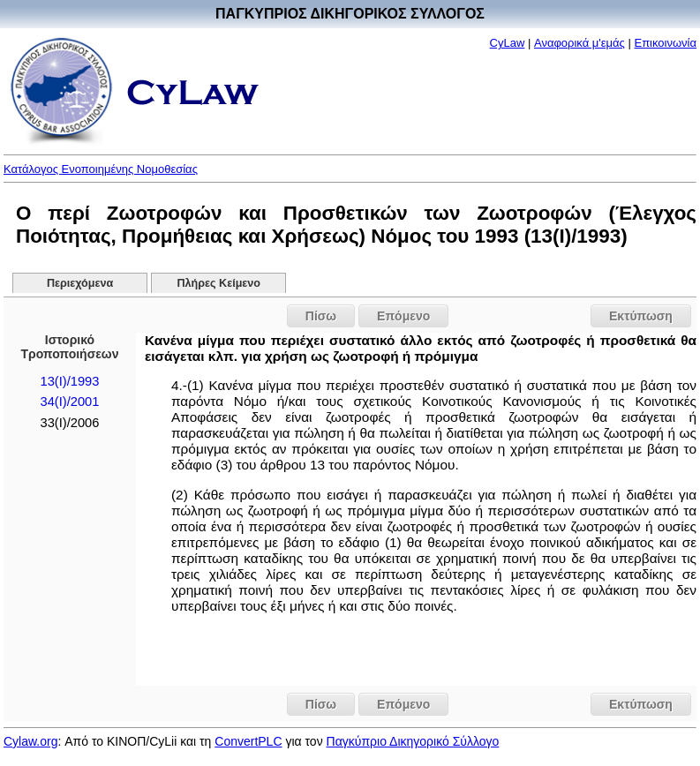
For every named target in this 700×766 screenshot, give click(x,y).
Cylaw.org (30, 741)
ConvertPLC (248, 741)
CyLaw (508, 43)
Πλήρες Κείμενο (218, 283)
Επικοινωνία (665, 43)
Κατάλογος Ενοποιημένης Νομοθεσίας (101, 169)
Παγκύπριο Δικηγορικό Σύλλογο (413, 741)
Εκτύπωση (641, 316)
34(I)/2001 (69, 402)
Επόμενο (403, 316)
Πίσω (321, 316)
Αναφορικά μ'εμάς (580, 43)
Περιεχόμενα (80, 283)
